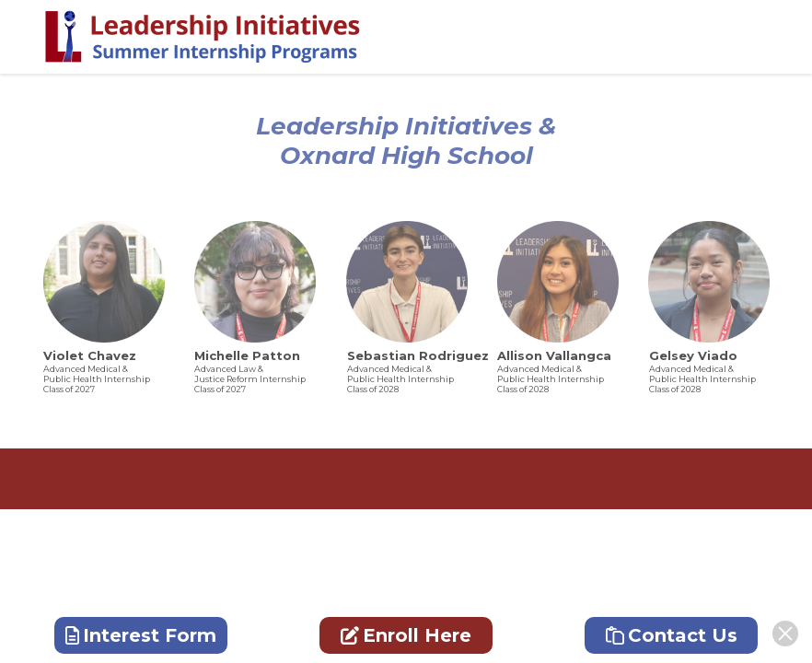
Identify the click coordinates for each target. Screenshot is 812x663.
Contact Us (672, 635)
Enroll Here (406, 635)
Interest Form (141, 635)
